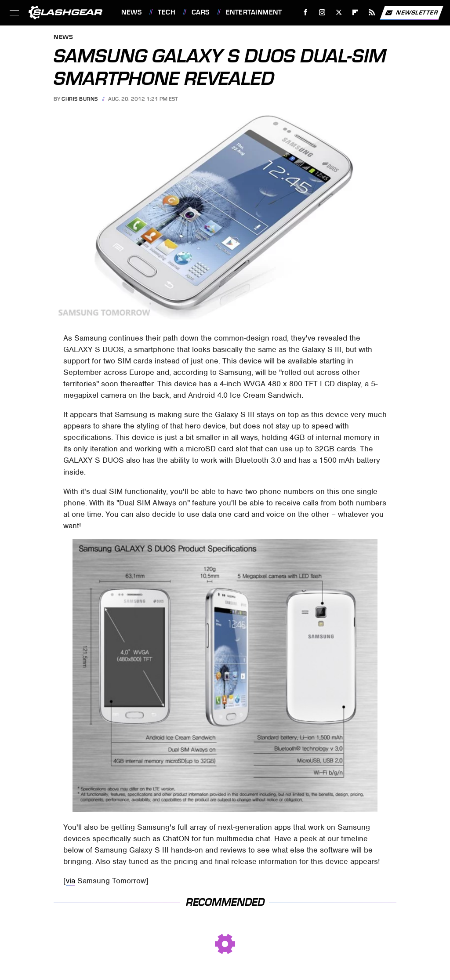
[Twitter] (339, 13)
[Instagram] (322, 13)
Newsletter (411, 13)
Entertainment (254, 12)
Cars (201, 12)
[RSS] (372, 13)
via (71, 881)
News (131, 12)
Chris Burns (80, 99)
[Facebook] (306, 13)
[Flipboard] (355, 13)
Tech (167, 12)
